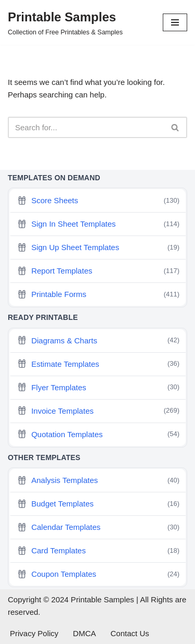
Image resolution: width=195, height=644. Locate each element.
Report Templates (98, 271)
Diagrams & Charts (98, 340)
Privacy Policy (34, 633)
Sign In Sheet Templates (98, 224)
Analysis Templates (98, 481)
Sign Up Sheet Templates (98, 248)
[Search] (86, 127)
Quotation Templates (98, 434)
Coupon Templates (98, 574)
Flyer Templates (98, 387)
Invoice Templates (98, 411)
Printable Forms (98, 295)
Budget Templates (98, 504)
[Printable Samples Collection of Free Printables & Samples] (65, 22)
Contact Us (130, 633)
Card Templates (98, 551)
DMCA (84, 633)
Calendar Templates (98, 528)
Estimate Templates (98, 364)
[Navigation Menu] (175, 22)
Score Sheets (98, 201)
